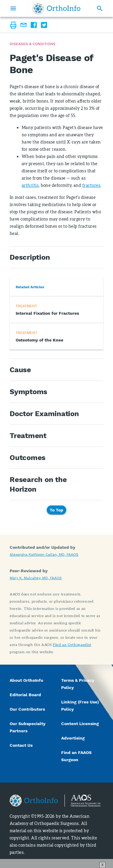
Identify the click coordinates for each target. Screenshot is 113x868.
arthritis (30, 185)
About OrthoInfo (26, 680)
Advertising (73, 738)
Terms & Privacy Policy (78, 684)
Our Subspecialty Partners (28, 727)
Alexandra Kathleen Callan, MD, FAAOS (44, 554)
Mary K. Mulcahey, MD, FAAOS (36, 578)
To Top (56, 510)
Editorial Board (25, 695)
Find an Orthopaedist (72, 645)
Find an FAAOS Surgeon (76, 756)
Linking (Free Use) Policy (80, 706)
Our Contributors (28, 709)
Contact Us (21, 745)
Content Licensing (80, 724)
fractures (91, 185)
